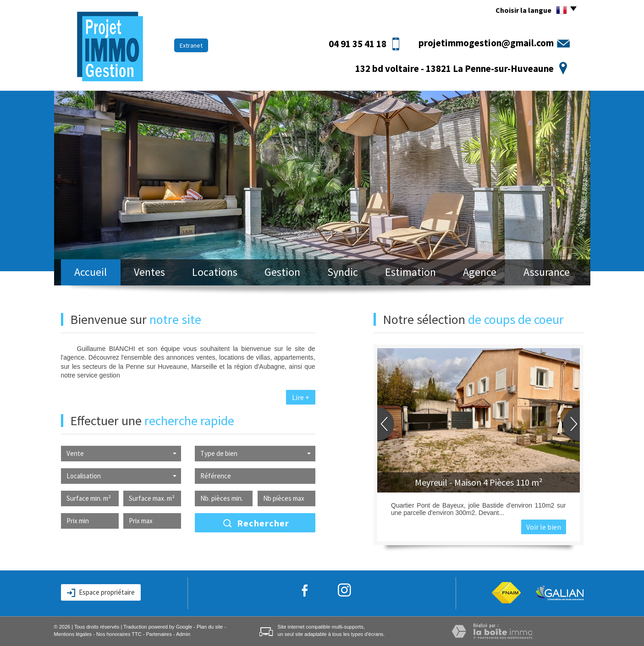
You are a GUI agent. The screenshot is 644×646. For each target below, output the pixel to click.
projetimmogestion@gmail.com (486, 43)
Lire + (301, 397)
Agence (480, 272)
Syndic (343, 272)
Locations (215, 272)
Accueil (91, 272)
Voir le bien (544, 527)
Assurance (547, 272)
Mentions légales (73, 634)
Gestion (282, 272)
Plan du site (210, 627)
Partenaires (159, 634)
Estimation (410, 272)
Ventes (149, 272)
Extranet (191, 45)
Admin (183, 634)
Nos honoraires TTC (119, 634)
